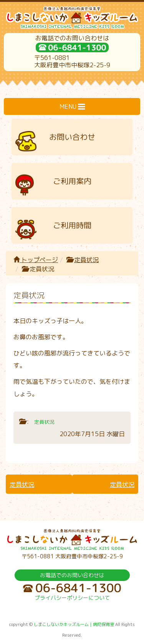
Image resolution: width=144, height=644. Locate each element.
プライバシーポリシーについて (72, 598)
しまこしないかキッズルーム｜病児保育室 (74, 624)
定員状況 (86, 260)
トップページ (36, 260)
